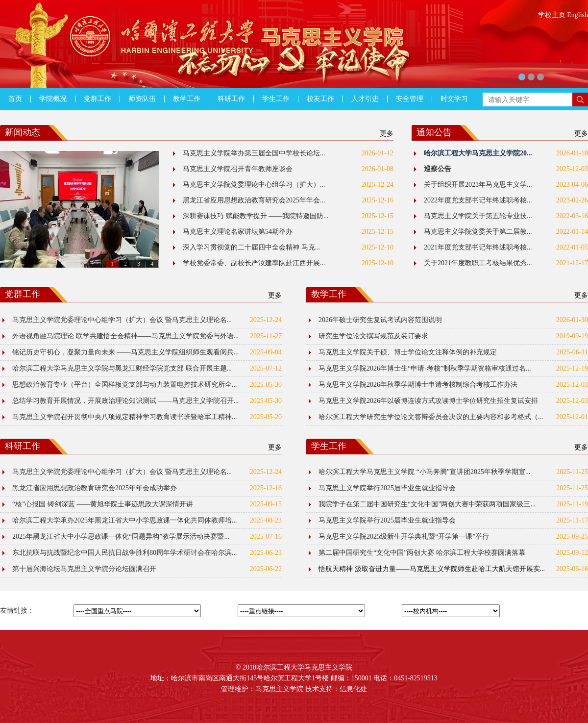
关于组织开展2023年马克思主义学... (478, 185)
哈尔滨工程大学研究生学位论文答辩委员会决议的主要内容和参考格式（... (431, 417)
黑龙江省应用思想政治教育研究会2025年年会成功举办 (95, 488)
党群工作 (98, 99)
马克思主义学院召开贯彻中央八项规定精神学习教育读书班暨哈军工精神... (125, 417)
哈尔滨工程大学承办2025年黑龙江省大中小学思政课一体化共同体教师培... (125, 520)
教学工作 (187, 99)
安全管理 (410, 99)
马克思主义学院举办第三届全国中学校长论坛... (254, 153)
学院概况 (53, 99)
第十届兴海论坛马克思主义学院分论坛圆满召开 (84, 569)
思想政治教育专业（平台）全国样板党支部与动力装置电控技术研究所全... (125, 385)
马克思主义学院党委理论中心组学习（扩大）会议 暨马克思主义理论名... (122, 320)
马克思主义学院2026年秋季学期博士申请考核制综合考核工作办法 (418, 385)
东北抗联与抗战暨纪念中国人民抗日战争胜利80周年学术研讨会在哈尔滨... (125, 553)
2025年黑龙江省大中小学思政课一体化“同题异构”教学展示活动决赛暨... (121, 536)
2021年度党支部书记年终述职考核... (478, 247)
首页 (15, 99)
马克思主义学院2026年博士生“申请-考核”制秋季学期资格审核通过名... (425, 368)
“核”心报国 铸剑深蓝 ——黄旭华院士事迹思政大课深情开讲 (103, 504)
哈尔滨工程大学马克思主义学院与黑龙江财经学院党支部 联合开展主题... (122, 368)
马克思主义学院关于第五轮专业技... (478, 216)
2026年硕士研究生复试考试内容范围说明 (380, 320)
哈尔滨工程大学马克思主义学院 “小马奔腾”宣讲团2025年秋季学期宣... (424, 472)
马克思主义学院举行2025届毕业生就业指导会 (387, 488)
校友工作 (320, 99)
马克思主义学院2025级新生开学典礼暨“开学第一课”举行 (404, 536)
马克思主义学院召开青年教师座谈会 (238, 169)
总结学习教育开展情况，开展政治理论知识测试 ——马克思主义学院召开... (125, 401)
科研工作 (231, 99)
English (577, 15)
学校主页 (552, 15)
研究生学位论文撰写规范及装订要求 (373, 336)
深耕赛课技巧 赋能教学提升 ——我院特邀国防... (256, 216)
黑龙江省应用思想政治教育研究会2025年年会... (254, 200)
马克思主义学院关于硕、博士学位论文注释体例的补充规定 (408, 352)
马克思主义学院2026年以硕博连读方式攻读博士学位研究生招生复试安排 (428, 401)
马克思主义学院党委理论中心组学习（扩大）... (254, 185)
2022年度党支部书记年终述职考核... (478, 200)
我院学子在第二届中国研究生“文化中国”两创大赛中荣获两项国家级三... (427, 504)
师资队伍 (142, 99)
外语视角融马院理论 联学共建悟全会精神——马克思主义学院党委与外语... (125, 336)
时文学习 (454, 99)
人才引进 (365, 99)
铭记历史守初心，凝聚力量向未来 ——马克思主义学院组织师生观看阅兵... (125, 352)
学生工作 (276, 99)
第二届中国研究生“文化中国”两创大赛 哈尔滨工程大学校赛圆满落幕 (422, 553)
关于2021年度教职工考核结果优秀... (478, 263)
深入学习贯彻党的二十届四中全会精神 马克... (251, 247)
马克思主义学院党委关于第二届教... (478, 232)
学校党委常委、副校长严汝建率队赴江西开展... (254, 263)
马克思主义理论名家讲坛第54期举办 (238, 232)
